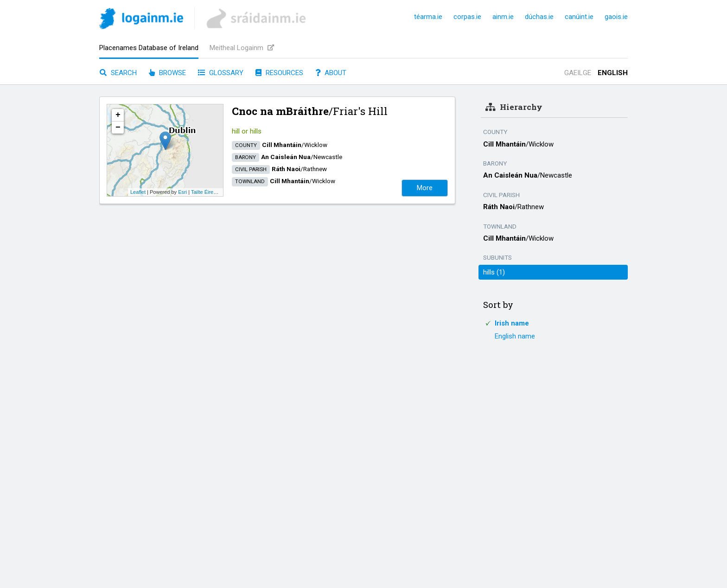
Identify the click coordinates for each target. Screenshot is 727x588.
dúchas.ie (539, 17)
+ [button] (118, 115)
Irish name (512, 323)
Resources (279, 73)
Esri (182, 192)
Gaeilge (578, 73)
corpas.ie (467, 17)
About (331, 73)
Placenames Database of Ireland (149, 48)
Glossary (221, 73)
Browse (167, 73)
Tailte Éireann (207, 192)
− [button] (118, 128)
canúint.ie (579, 17)
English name (515, 336)
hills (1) (494, 272)
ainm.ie (503, 17)
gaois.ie (616, 17)
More (425, 188)
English (613, 73)
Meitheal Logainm (242, 48)
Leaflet (138, 192)
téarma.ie (428, 17)
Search (118, 73)
